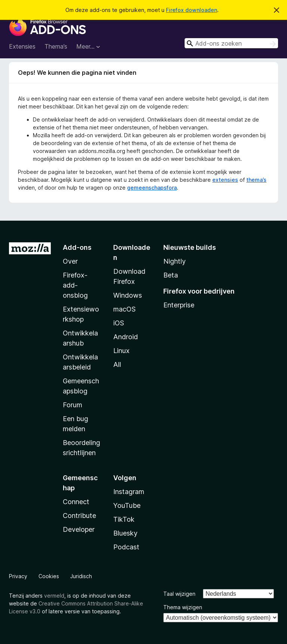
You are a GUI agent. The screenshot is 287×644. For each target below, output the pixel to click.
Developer (79, 529)
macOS (124, 309)
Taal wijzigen (179, 594)
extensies (225, 180)
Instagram (129, 492)
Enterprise (179, 305)
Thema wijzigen (183, 607)
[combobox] (231, 43)
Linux (121, 351)
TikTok (124, 519)
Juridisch (81, 576)
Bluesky (125, 533)
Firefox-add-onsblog (75, 285)
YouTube (127, 505)
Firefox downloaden (192, 10)
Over (70, 261)
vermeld (54, 596)
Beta (171, 275)
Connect (76, 502)
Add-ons (77, 247)
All (117, 364)
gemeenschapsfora (152, 188)
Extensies (22, 46)
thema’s (256, 180)
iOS (119, 323)
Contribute (79, 516)
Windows (128, 295)
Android (126, 337)
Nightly (175, 261)
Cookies (49, 576)
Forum (72, 405)
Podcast (126, 547)
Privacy (18, 576)
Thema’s (56, 46)
